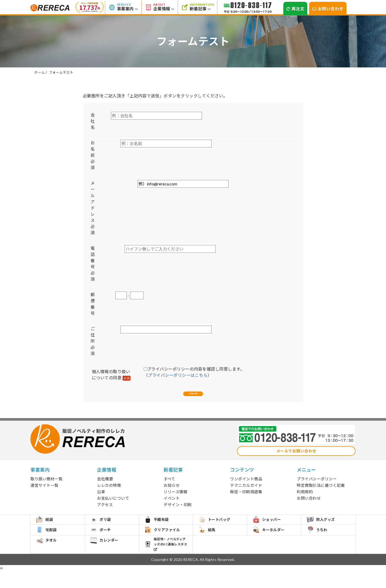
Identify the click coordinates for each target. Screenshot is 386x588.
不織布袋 (160, 528)
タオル (50, 560)
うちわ (321, 544)
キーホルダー (272, 544)
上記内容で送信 (193, 395)
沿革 (101, 497)
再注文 (295, 9)
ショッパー (270, 528)
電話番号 (93, 264)
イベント (172, 504)
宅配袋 (50, 544)
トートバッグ (218, 528)
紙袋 (48, 528)
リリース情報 (175, 497)
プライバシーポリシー (317, 484)
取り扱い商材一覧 (46, 484)
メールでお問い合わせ (296, 457)
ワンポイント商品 (246, 484)
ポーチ (104, 544)
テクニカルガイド (246, 491)
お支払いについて (113, 504)
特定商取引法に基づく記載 (321, 491)
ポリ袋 (104, 528)
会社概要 (105, 484)
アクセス (105, 510)
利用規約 (305, 497)
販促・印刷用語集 (246, 497)
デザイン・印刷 (178, 510)
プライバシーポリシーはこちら (178, 375)
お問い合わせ (328, 9)
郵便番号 (93, 304)
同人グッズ (324, 528)
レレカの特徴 (109, 491)
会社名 (93, 121)
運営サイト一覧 (45, 491)
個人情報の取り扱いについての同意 (111, 375)
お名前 (93, 155)
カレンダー (108, 560)
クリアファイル (166, 544)
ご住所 (93, 341)
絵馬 (210, 544)
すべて (169, 484)
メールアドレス (93, 208)
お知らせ (172, 491)
